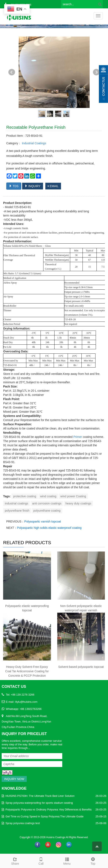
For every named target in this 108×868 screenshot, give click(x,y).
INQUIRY (33, 186)
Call (41, 861)
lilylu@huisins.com (26, 702)
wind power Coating (73, 496)
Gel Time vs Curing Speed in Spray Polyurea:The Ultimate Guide (44, 816)
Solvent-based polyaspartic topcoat (81, 667)
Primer (78, 437)
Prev (12, 72)
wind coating (48, 496)
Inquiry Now (14, 779)
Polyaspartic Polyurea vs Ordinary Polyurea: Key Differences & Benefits (48, 810)
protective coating (25, 496)
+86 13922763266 (31, 709)
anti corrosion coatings (47, 503)
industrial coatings (17, 503)
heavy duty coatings (78, 503)
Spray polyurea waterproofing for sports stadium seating (39, 803)
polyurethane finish (17, 511)
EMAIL (53, 186)
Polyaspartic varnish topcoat (43, 521)
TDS (14, 186)
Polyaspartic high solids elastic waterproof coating (49, 528)
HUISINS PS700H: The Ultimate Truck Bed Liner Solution (40, 796)
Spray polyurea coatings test (23, 823)
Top (93, 861)
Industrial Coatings (34, 143)
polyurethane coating (47, 511)
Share (15, 861)
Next (96, 72)
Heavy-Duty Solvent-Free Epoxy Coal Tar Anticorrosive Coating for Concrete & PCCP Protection (27, 671)
